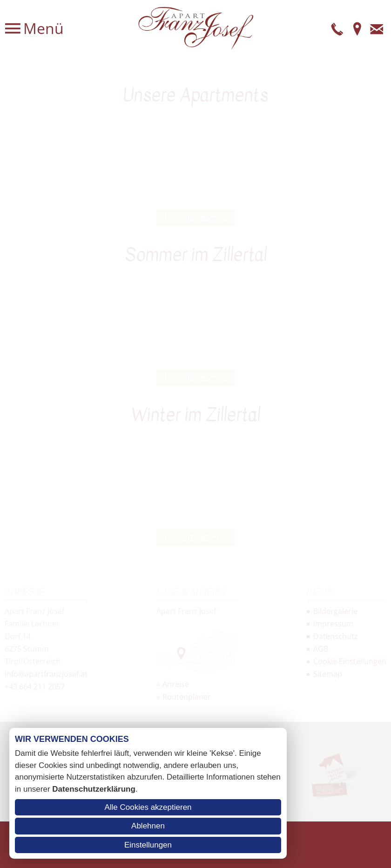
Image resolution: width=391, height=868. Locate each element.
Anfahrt (357, 28)
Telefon (337, 28)
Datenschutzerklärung (94, 789)
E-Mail (377, 28)
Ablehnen (148, 826)
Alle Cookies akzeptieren (148, 807)
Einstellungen (148, 845)
